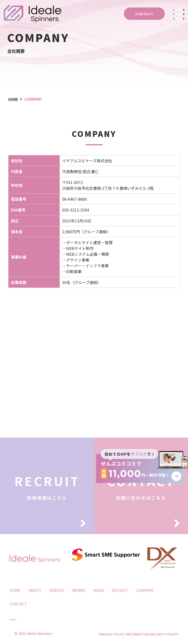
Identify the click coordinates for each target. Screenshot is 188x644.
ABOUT (35, 590)
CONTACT (18, 604)
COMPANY (145, 590)
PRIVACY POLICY (107, 634)
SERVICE (57, 590)
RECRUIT (120, 590)
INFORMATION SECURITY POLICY (152, 634)
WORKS (79, 590)
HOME (15, 590)
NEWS (99, 590)
